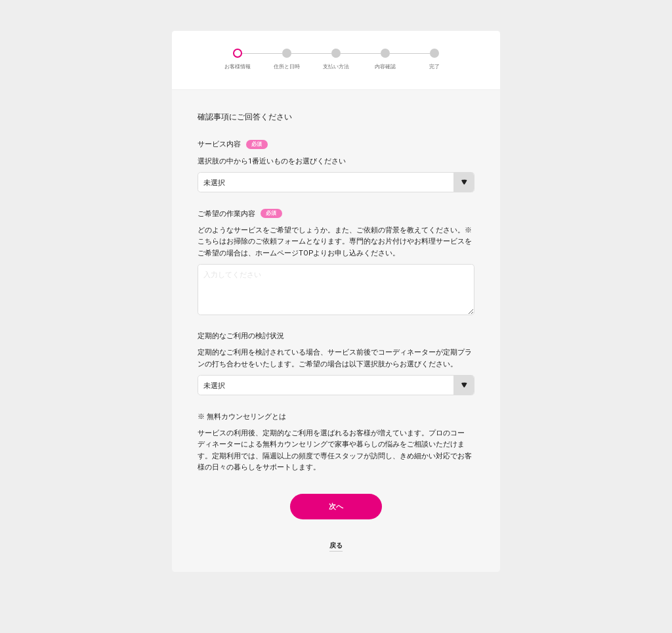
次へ (336, 516)
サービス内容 (233, 144)
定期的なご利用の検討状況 (241, 346)
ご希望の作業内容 (240, 213)
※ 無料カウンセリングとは (242, 426)
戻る (336, 555)
